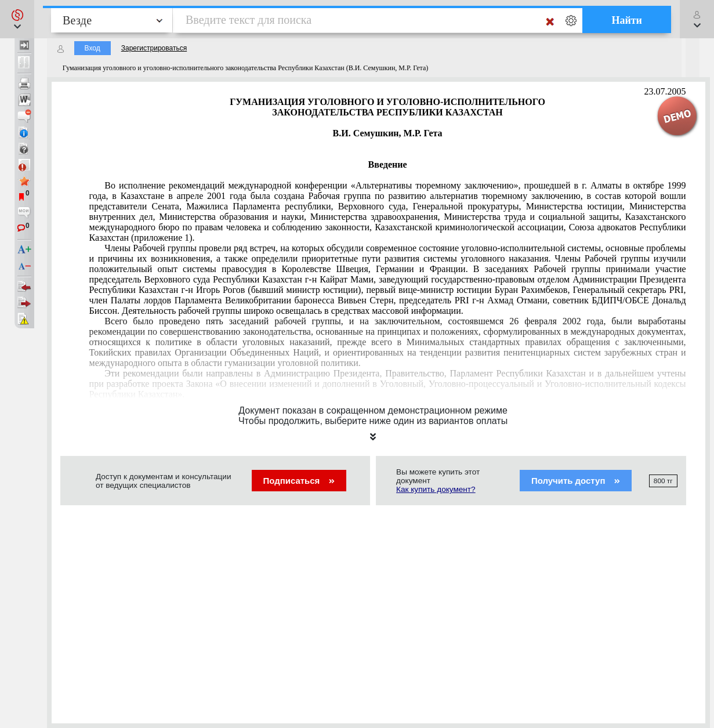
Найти (627, 20)
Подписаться (299, 481)
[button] (17, 19)
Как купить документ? (436, 489)
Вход (93, 48)
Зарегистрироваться (154, 48)
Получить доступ (576, 481)
